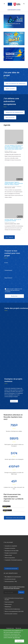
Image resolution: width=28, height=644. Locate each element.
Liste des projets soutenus (11, 614)
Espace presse (8, 604)
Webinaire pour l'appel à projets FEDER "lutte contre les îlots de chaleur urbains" (14, 183)
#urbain (14, 187)
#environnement (8, 187)
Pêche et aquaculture (10, 558)
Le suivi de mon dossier (10, 579)
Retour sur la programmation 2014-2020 (14, 611)
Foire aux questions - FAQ (11, 581)
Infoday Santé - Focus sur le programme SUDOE (13, 220)
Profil (6, 263)
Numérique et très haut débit (12, 551)
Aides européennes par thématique (16, 84)
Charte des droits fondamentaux (12, 609)
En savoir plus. (17, 638)
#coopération (11, 223)
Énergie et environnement (11, 553)
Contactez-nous (10, 628)
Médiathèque (8, 607)
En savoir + (14, 401)
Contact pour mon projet (11, 569)
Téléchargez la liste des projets (15, 518)
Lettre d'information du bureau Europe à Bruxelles (14, 599)
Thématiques (8, 270)
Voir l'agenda (9, 237)
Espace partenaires (9, 602)
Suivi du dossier (10, 117)
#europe (11, 151)
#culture (6, 151)
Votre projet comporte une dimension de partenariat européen (14, 290)
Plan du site (18, 628)
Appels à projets (10, 89)
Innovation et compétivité (11, 546)
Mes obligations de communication (13, 577)
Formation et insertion (10, 548)
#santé (6, 223)
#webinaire (19, 187)
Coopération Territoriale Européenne (13, 560)
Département (9, 278)
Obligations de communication (14, 112)
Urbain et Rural (8, 555)
